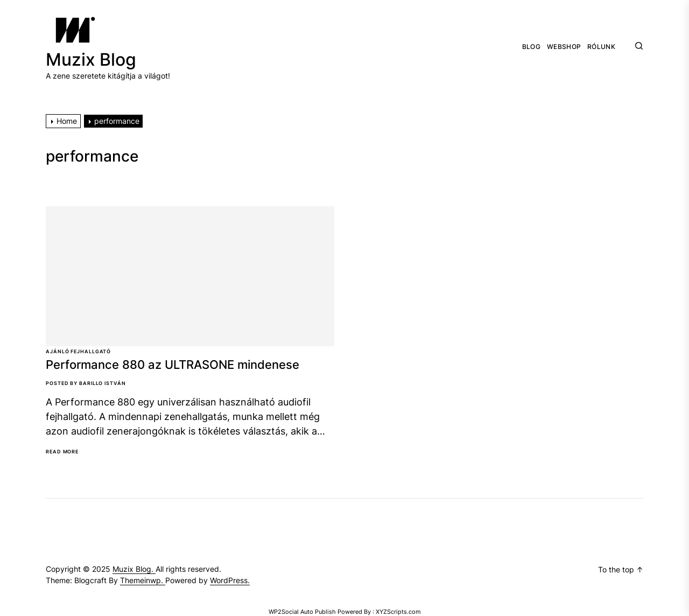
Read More (62, 452)
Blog (531, 47)
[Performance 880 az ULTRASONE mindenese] (190, 276)
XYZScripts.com (398, 612)
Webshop (564, 47)
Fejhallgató (91, 351)
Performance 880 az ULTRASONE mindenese (173, 365)
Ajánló (57, 351)
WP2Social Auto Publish (302, 612)
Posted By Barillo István (86, 383)
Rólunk (601, 47)
